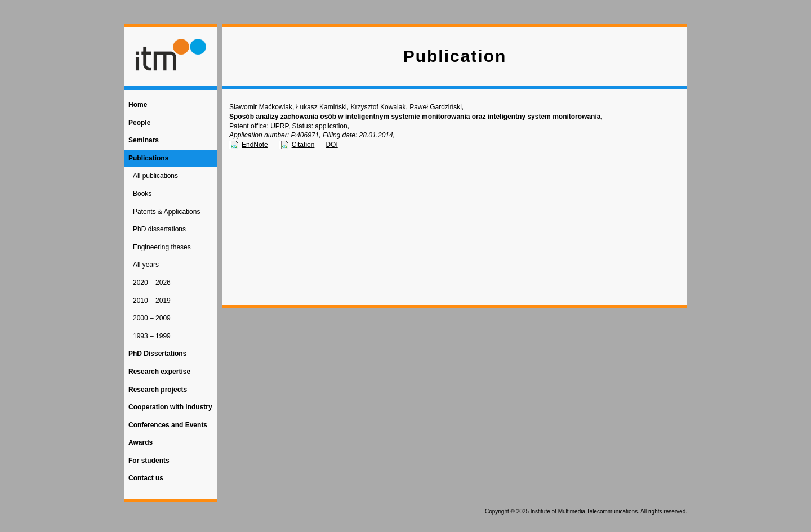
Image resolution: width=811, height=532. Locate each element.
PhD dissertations (159, 229)
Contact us (146, 478)
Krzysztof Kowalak (378, 107)
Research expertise (159, 372)
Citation (303, 145)
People (139, 123)
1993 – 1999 (152, 336)
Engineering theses (162, 247)
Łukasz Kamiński (322, 107)
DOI (331, 145)
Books (142, 194)
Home (138, 105)
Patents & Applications (166, 212)
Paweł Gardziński (436, 107)
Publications (148, 158)
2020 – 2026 (152, 283)
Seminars (144, 140)
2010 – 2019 (152, 301)
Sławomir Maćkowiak (261, 107)
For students (149, 461)
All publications (155, 176)
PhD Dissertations (157, 354)
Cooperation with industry (170, 407)
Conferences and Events (168, 425)
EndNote (255, 145)
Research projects (158, 390)
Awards (141, 442)
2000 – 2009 (152, 318)
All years (146, 265)
